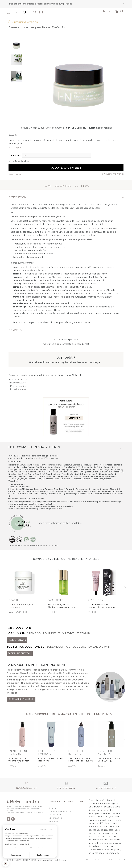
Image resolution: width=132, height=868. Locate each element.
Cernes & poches (19, 380)
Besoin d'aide (15, 174)
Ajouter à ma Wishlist (114, 174)
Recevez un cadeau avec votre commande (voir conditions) (66, 128)
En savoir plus (15, 147)
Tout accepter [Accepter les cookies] (43, 855)
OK (82, 801)
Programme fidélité (60, 811)
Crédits (62, 860)
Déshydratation (18, 383)
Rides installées (18, 389)
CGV (97, 860)
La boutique (56, 815)
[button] (6, 863)
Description (17, 197)
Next (124, 592)
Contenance (15, 155)
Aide (87, 860)
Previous (124, 585)
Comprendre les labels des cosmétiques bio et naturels (34, 545)
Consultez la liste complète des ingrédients (66, 344)
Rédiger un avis (17, 640)
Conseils (15, 330)
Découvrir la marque (21, 699)
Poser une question (20, 653)
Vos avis (53, 821)
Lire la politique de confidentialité (17, 844)
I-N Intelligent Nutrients (24, 22)
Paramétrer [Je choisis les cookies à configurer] (16, 855)
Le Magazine (56, 818)
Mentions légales (116, 860)
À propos (54, 808)
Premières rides (18, 386)
